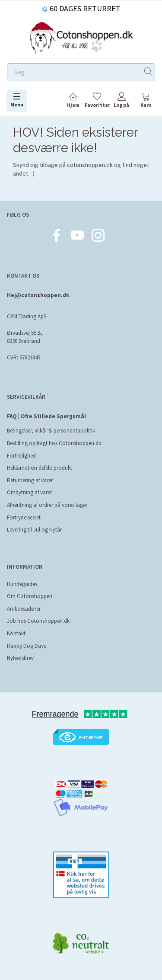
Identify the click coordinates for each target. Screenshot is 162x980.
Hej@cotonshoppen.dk (38, 295)
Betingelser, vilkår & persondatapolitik (51, 431)
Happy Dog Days (26, 646)
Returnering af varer (30, 480)
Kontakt (16, 633)
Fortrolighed (21, 456)
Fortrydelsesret (24, 517)
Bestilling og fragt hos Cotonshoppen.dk (54, 443)
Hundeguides (22, 584)
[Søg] (149, 72)
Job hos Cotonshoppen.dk (38, 621)
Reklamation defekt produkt (40, 468)
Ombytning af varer (29, 492)
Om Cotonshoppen (30, 596)
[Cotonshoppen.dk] (81, 37)
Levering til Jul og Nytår (34, 530)
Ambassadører (24, 609)
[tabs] (146, 101)
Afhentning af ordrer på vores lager (47, 505)
